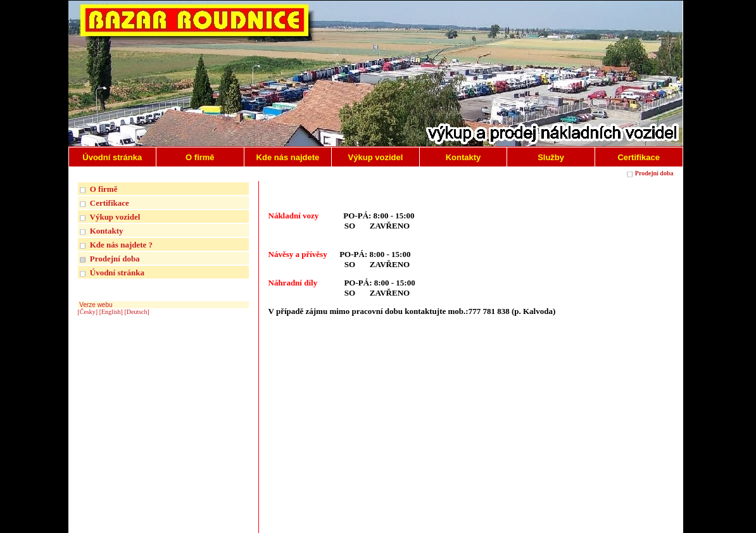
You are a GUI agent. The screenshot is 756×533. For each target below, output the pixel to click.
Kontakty (107, 231)
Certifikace (110, 203)
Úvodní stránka (117, 273)
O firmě (104, 189)
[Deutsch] (136, 312)
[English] (111, 312)
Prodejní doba (654, 173)
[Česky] (88, 312)
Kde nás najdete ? (121, 245)
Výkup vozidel (115, 217)
